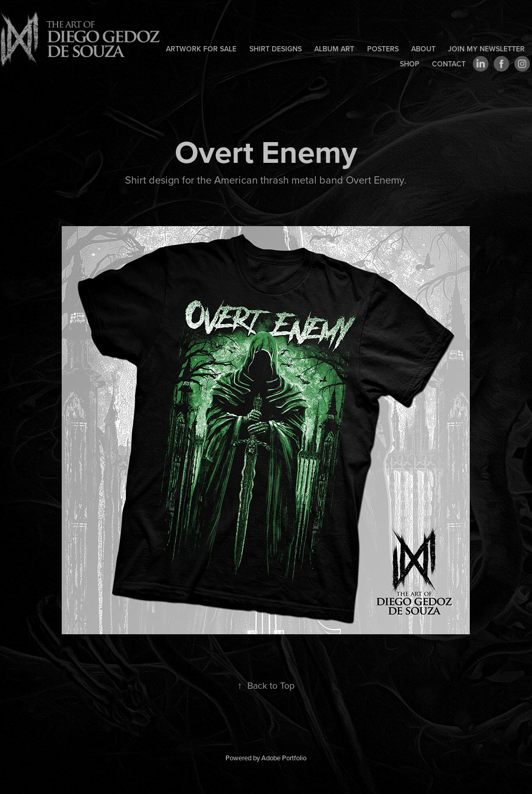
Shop (410, 64)
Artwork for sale (201, 49)
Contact (449, 64)
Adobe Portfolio (284, 758)
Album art (334, 49)
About (423, 49)
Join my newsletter (486, 49)
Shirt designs (276, 49)
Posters (383, 49)
